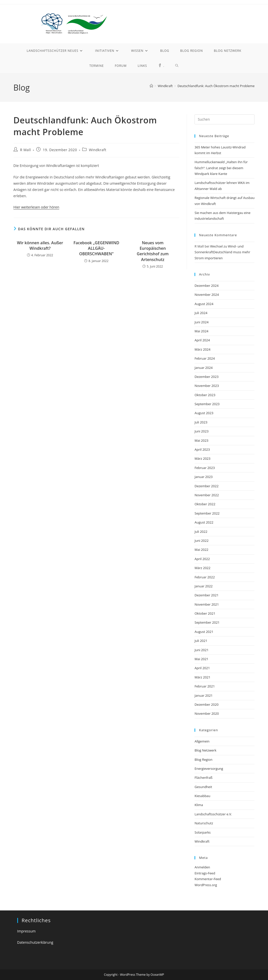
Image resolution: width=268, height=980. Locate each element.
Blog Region (203, 760)
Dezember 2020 (206, 704)
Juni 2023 (201, 431)
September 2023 (207, 404)
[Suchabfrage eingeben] (224, 119)
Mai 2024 (201, 331)
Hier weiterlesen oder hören (36, 207)
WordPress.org (206, 885)
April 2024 (202, 340)
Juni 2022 (201, 541)
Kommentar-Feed (208, 879)
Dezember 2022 (206, 486)
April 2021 (202, 668)
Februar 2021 (205, 686)
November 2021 (207, 604)
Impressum (26, 931)
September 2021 (207, 622)
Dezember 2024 (206, 286)
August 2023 (204, 413)
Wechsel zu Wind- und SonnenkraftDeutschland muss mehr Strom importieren (222, 252)
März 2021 (202, 677)
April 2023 (202, 449)
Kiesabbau (202, 796)
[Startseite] (151, 86)
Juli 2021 (201, 641)
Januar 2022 (203, 586)
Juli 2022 (201, 532)
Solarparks (202, 832)
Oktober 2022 (205, 504)
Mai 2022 (201, 550)
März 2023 (202, 458)
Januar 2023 (203, 477)
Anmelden (202, 867)
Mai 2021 (201, 659)
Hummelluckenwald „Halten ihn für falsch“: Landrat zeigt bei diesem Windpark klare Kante (221, 168)
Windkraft (98, 150)
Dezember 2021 (206, 595)
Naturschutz (204, 823)
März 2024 (202, 349)
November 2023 (207, 386)
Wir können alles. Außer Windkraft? (40, 246)
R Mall (25, 150)
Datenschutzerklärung (35, 942)
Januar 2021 (203, 695)
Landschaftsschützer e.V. (213, 814)
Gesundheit (203, 787)
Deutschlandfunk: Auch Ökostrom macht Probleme (216, 86)
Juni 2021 (201, 650)
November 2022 (207, 495)
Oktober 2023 (205, 395)
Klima (199, 805)
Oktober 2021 (205, 613)
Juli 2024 (201, 313)
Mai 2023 (201, 440)
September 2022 (207, 513)
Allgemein (202, 741)
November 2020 (207, 713)
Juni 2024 (201, 322)
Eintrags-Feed (205, 873)
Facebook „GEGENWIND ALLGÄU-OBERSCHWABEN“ (96, 248)
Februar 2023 (205, 468)
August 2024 (204, 304)
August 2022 (204, 522)
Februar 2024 (205, 358)
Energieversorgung (209, 769)
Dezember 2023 (206, 377)
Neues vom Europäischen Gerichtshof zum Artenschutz (153, 251)
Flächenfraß (203, 778)
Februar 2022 (205, 577)
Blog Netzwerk (205, 750)
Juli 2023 (201, 422)
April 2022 (202, 559)
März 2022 (202, 568)
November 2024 (207, 295)
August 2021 (204, 632)
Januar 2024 (203, 368)
